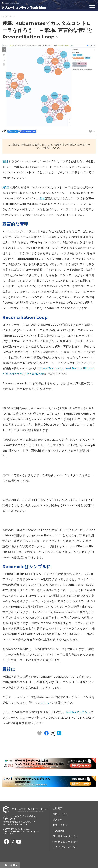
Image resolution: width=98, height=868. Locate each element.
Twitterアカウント (78, 712)
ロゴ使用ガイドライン (65, 836)
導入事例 (58, 820)
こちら (45, 703)
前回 (5, 161)
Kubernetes (28, 131)
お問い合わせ (60, 825)
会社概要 (58, 808)
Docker (13, 131)
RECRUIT (59, 831)
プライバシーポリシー (65, 847)
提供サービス (60, 814)
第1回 (6, 187)
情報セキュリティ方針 (65, 842)
